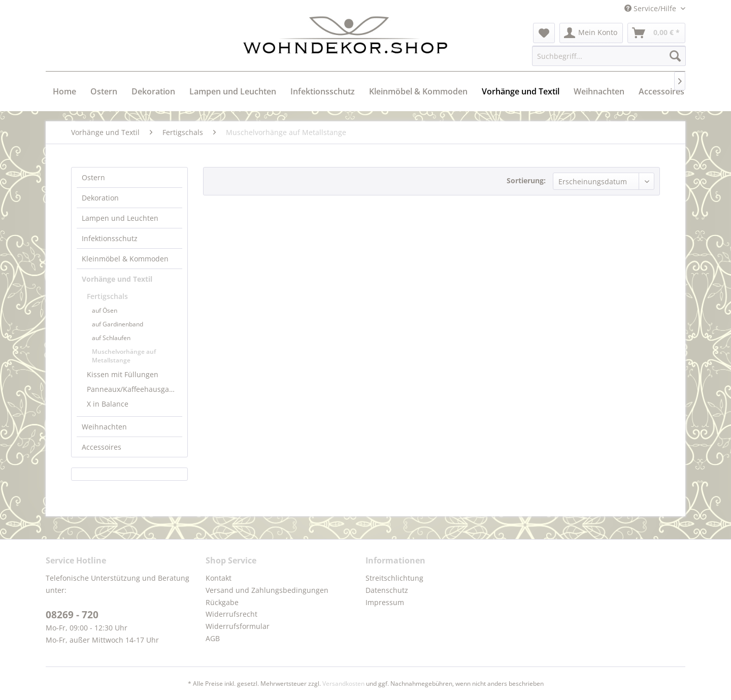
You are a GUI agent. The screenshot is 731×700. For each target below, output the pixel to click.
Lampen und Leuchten (120, 218)
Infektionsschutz (110, 238)
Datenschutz (387, 590)
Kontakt (219, 578)
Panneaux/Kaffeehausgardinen (135, 389)
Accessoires (102, 447)
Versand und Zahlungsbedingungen (267, 590)
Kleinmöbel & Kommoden (125, 259)
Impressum (385, 602)
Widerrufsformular (238, 626)
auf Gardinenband (118, 324)
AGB (213, 638)
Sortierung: (526, 180)
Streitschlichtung (394, 578)
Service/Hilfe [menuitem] (651, 8)
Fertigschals (107, 296)
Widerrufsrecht (231, 614)
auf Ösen (105, 310)
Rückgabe (222, 602)
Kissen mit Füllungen (123, 374)
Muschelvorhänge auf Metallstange (124, 356)
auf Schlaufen (111, 338)
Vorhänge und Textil (117, 279)
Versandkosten (343, 684)
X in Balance (108, 404)
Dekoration (100, 198)
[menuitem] (544, 33)
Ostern (93, 177)
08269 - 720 (72, 615)
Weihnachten (104, 427)
